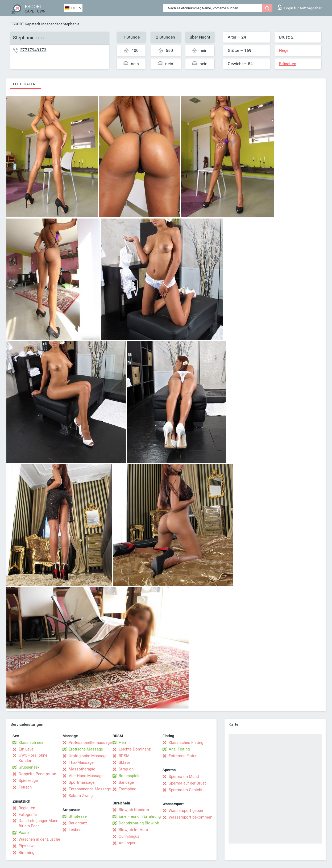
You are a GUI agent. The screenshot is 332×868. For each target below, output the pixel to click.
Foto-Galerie (26, 84)
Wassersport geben (186, 811)
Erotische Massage (86, 749)
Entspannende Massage (90, 789)
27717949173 (33, 50)
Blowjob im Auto (133, 830)
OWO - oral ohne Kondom (33, 758)
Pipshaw (26, 846)
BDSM (124, 756)
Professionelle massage (90, 743)
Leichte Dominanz (135, 749)
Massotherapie (82, 769)
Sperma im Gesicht (186, 790)
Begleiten (27, 808)
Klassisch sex (31, 743)
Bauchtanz (78, 823)
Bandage (126, 782)
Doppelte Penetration (37, 774)
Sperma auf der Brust (187, 783)
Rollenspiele (130, 776)
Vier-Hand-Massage (86, 776)
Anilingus (127, 843)
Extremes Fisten (183, 756)
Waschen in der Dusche (39, 839)
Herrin (124, 743)
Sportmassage (82, 782)
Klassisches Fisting (186, 743)
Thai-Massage (81, 762)
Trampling (127, 789)
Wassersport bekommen (190, 817)
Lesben (75, 830)
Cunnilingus (129, 836)
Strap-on (126, 769)
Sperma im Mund (184, 777)
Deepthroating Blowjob (139, 823)
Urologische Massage (88, 756)
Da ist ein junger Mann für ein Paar (38, 823)
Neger (284, 51)
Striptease (78, 816)
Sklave (124, 762)
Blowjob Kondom (134, 810)
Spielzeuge (28, 781)
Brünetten (288, 64)
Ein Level (27, 749)
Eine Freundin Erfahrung (140, 816)
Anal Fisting (179, 749)
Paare (24, 833)
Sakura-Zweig (81, 796)
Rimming (26, 853)
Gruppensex (29, 767)
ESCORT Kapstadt (25, 24)
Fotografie (28, 815)
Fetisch (25, 787)
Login (300, 7)
